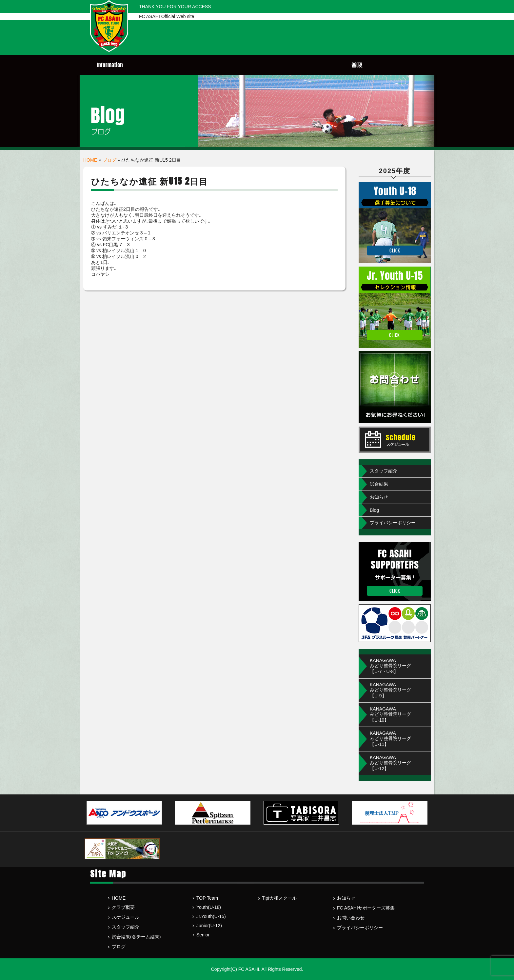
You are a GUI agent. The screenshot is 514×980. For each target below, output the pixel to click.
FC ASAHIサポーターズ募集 (366, 908)
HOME (90, 160)
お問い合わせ (351, 918)
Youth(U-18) (209, 907)
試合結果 (379, 484)
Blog (374, 510)
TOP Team (207, 898)
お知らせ (379, 497)
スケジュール (126, 917)
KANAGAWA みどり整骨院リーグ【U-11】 (390, 739)
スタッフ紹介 (384, 471)
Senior (203, 935)
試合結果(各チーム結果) (136, 937)
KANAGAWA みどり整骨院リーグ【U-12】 (390, 763)
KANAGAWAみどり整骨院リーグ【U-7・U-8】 (390, 666)
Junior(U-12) (209, 926)
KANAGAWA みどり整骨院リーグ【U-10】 (390, 714)
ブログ (109, 160)
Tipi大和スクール (279, 898)
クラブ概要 (123, 907)
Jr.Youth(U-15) (211, 916)
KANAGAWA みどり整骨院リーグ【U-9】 (390, 690)
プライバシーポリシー (393, 523)
